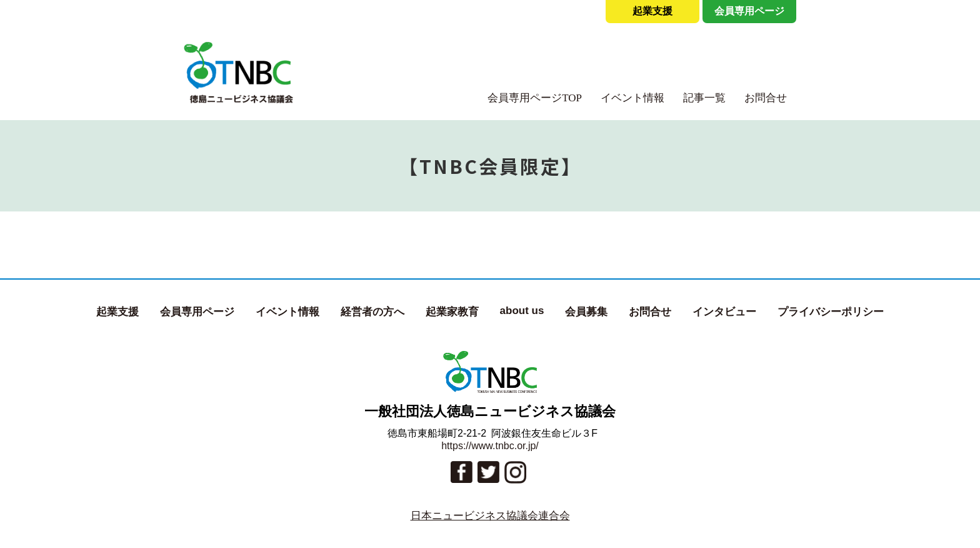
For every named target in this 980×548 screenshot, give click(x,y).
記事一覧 (704, 98)
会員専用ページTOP (535, 98)
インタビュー (724, 312)
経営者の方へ (372, 312)
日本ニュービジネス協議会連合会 (490, 516)
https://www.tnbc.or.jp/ (490, 446)
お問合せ (766, 98)
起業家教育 (452, 312)
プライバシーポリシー (831, 312)
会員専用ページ (749, 11)
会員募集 (586, 312)
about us (522, 311)
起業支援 (652, 11)
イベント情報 (632, 98)
